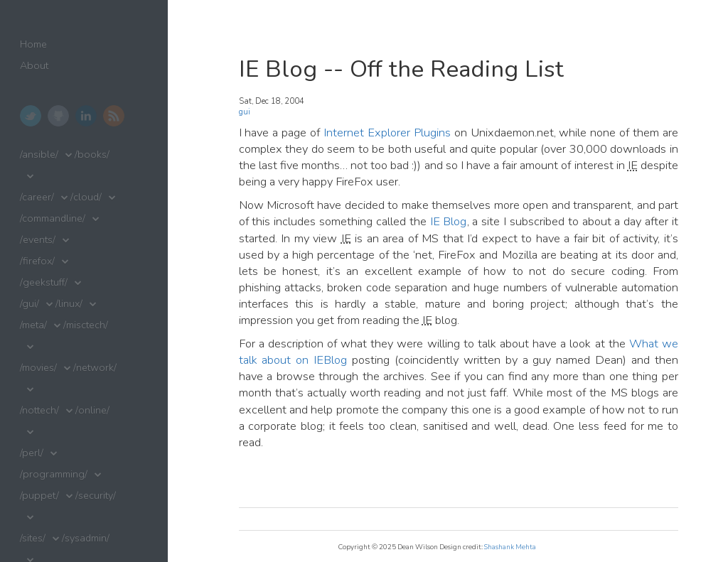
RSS (114, 116)
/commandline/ (53, 218)
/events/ (38, 240)
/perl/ (32, 453)
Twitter (31, 116)
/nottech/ (39, 410)
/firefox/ (37, 261)
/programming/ (54, 474)
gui (245, 112)
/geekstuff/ (44, 282)
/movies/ (38, 368)
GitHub (58, 116)
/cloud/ (86, 197)
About (34, 66)
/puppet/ (39, 496)
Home (33, 44)
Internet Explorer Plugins (387, 133)
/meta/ (33, 325)
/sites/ (33, 538)
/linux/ (69, 304)
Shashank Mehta (510, 547)
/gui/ (30, 304)
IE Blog (449, 221)
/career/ (37, 197)
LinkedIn (86, 116)
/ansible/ (39, 155)
